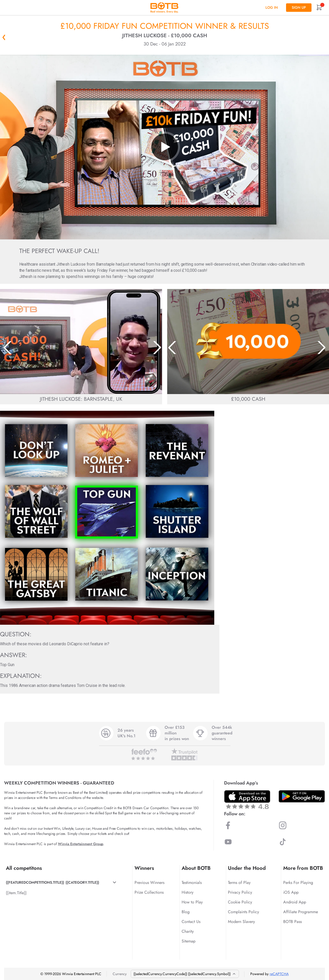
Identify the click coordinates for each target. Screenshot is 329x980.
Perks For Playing (298, 883)
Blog (186, 912)
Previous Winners (149, 883)
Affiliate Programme (301, 912)
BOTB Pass (292, 922)
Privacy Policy (240, 892)
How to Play (192, 902)
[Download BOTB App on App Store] (247, 800)
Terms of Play (239, 883)
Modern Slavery (241, 922)
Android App (295, 902)
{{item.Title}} (16, 893)
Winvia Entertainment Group (81, 844)
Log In (272, 7)
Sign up (299, 7)
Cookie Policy (240, 902)
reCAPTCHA (279, 974)
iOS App (291, 892)
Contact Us (191, 922)
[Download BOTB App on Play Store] (302, 796)
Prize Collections (149, 892)
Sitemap (189, 941)
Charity (188, 931)
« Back (4, 37)
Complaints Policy (243, 912)
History (188, 892)
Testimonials (192, 883)
